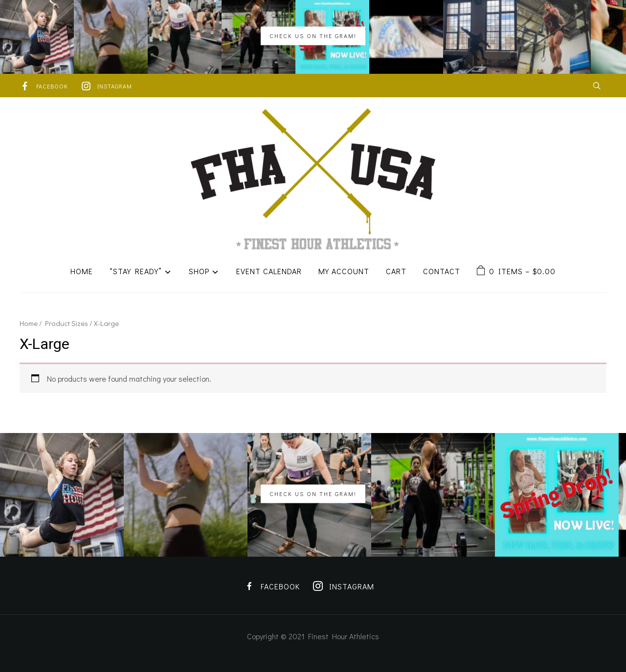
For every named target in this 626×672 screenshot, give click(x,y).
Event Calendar (269, 271)
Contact (442, 271)
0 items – (522, 271)
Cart (396, 271)
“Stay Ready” (136, 271)
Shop (199, 271)
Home (82, 271)
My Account (344, 271)
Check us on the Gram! (313, 36)
